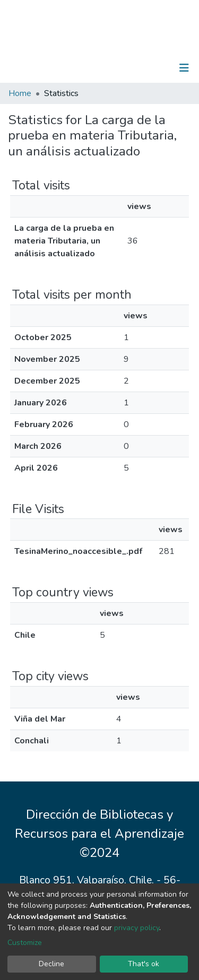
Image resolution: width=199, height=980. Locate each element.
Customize (25, 943)
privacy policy (137, 928)
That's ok (144, 964)
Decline (51, 964)
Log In (151, 68)
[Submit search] (129, 68)
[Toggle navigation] (184, 68)
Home (20, 93)
